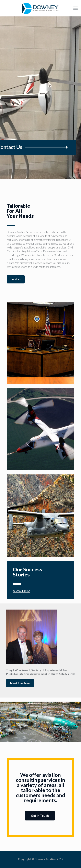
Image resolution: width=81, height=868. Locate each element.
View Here (22, 591)
